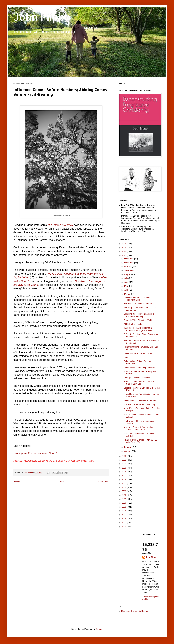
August (128, 274)
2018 (124, 472)
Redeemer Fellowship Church (135, 611)
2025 (124, 248)
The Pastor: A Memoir (60, 225)
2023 (124, 255)
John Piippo (42, 17)
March (127, 294)
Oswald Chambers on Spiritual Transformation (137, 299)
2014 (124, 487)
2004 (124, 526)
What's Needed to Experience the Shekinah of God (139, 383)
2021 (124, 460)
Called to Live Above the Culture (138, 353)
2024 (124, 251)
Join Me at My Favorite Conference (139, 304)
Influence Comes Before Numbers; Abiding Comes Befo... (139, 428)
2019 (124, 468)
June (127, 282)
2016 (124, 480)
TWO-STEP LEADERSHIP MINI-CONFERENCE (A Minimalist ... (139, 329)
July (126, 278)
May (126, 286)
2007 (124, 515)
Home (62, 482)
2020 (124, 464)
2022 (124, 456)
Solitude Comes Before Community (139, 404)
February (129, 447)
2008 (124, 511)
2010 (124, 503)
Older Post (103, 482)
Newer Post (19, 482)
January (128, 451)
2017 (124, 476)
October (128, 267)
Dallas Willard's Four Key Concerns (140, 367)
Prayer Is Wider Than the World (138, 320)
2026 (124, 244)
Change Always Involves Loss (137, 378)
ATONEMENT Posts (133, 324)
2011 (124, 499)
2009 (124, 507)
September (129, 270)
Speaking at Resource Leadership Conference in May (139, 315)
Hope (126, 357)
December (129, 259)
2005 (124, 522)
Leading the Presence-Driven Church (36, 453)
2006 (124, 519)
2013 (124, 491)
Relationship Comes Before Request (140, 400)
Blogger (99, 629)
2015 (124, 483)
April (127, 290)
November (129, 263)
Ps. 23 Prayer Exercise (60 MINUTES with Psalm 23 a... (141, 441)
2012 (124, 495)
